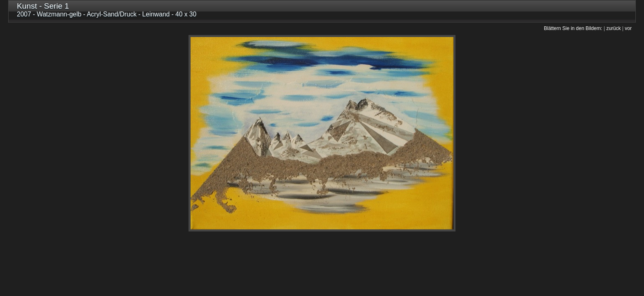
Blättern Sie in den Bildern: (573, 28)
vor (628, 28)
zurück (613, 28)
